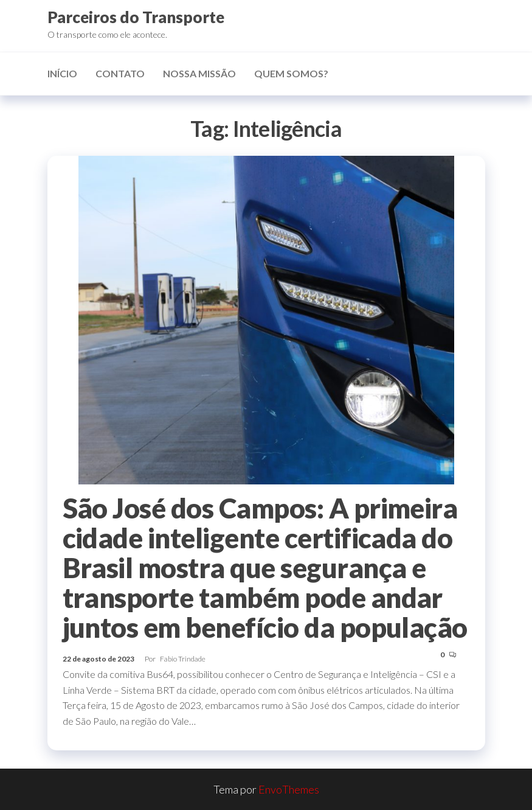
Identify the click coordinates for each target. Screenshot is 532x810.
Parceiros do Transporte (136, 17)
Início (62, 73)
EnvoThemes (289, 789)
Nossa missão (199, 73)
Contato (120, 73)
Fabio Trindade (183, 659)
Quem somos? (291, 73)
